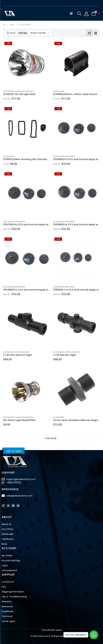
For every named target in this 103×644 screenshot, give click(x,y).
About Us (6, 524)
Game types (8, 621)
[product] (27, 64)
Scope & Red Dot (22, 352)
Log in (5, 565)
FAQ (4, 587)
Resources (7, 606)
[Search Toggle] (79, 14)
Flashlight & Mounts (24, 91)
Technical (7, 616)
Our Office (7, 529)
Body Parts (70, 156)
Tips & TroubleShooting (14, 597)
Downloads (7, 611)
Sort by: (23, 33)
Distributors (8, 539)
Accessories (9, 91)
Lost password (9, 570)
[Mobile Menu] (71, 14)
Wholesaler (8, 534)
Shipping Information (13, 592)
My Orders (7, 556)
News (4, 544)
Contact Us (8, 582)
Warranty (7, 602)
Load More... (51, 438)
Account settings (11, 560)
